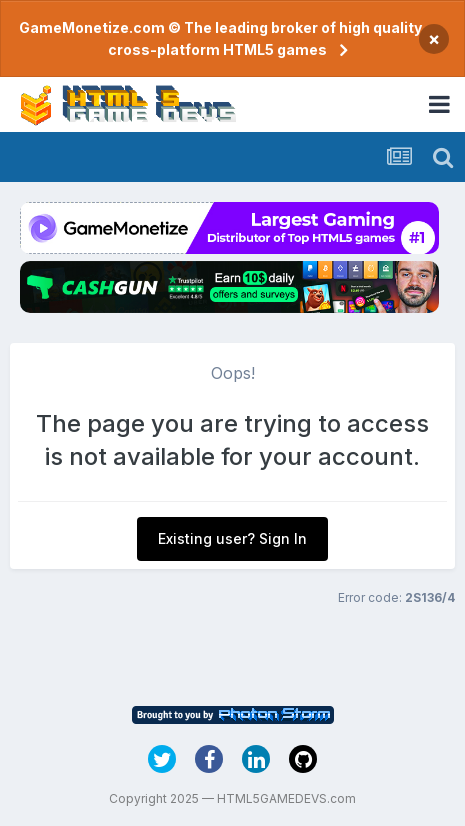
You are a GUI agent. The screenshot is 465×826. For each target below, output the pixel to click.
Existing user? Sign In (232, 538)
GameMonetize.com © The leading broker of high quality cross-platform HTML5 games (220, 38)
